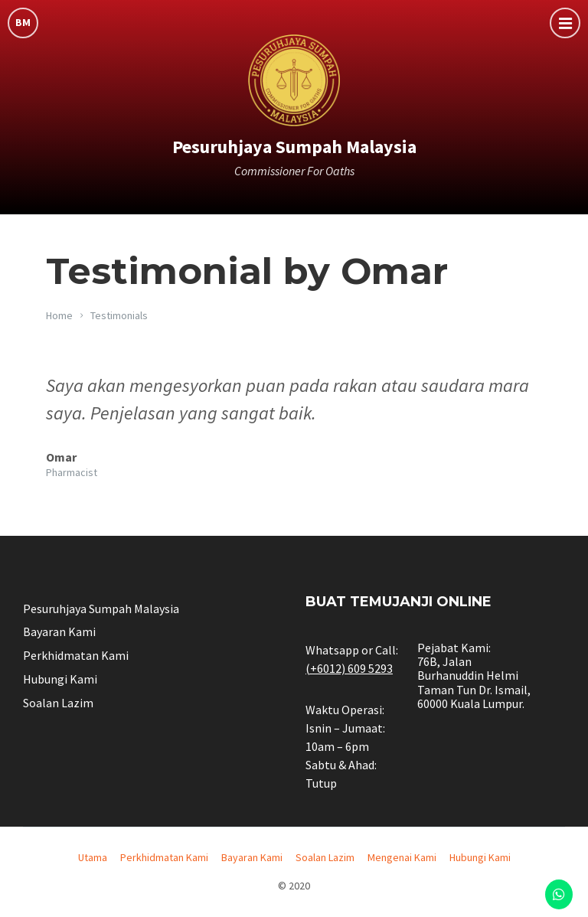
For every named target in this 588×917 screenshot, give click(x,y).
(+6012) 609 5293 (349, 668)
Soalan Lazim (58, 703)
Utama (93, 857)
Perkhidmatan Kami (76, 655)
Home (59, 315)
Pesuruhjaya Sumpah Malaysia (294, 147)
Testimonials (119, 315)
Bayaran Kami (59, 631)
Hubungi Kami (60, 679)
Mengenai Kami (402, 857)
